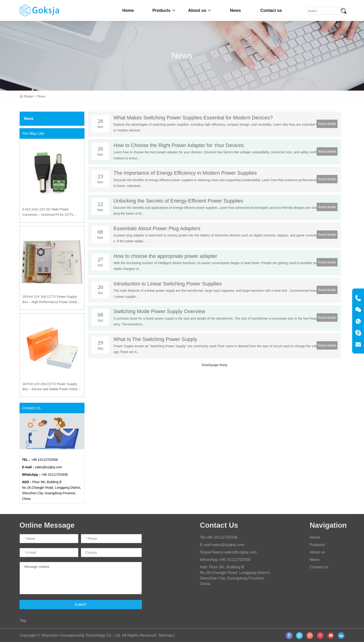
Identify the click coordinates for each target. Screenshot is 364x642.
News (235, 10)
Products (164, 10)
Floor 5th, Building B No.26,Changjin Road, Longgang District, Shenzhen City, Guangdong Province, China (52, 490)
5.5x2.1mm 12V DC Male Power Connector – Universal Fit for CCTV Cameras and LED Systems (48, 212)
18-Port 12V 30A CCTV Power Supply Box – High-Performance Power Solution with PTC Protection (51, 300)
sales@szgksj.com (42, 467)
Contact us (271, 10)
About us (200, 10)
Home (128, 10)
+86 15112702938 (40, 460)
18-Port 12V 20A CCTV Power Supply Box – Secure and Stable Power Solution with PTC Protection (52, 387)
